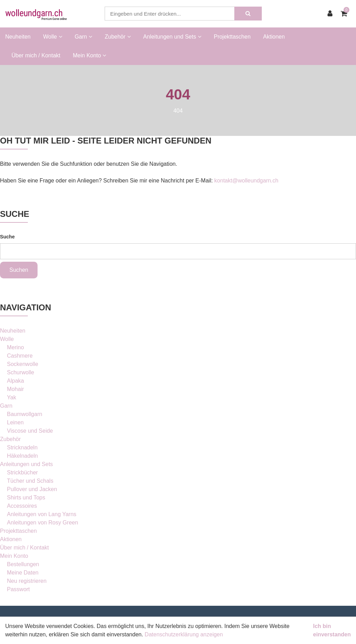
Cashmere (20, 356)
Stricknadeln (22, 447)
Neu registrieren (27, 581)
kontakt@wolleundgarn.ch (246, 181)
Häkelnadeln (22, 456)
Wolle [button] (53, 37)
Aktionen (274, 37)
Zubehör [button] (118, 37)
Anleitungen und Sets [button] (172, 37)
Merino (15, 347)
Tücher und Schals (30, 481)
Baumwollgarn (25, 414)
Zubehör (10, 439)
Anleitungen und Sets (26, 464)
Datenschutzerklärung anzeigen (184, 634)
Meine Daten (23, 573)
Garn (6, 406)
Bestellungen (23, 564)
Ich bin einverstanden (332, 630)
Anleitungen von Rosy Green (43, 523)
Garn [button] (84, 37)
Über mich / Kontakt (36, 55)
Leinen (15, 422)
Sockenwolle (23, 364)
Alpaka (15, 381)
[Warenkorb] (346, 14)
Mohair (15, 389)
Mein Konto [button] (90, 55)
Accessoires (22, 506)
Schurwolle (21, 372)
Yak (11, 397)
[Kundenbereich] (332, 14)
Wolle (7, 339)
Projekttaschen (232, 37)
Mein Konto (14, 556)
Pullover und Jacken (32, 489)
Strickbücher (22, 472)
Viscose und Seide (30, 431)
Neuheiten (18, 37)
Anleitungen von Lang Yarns (42, 514)
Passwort (18, 589)
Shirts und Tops (26, 498)
